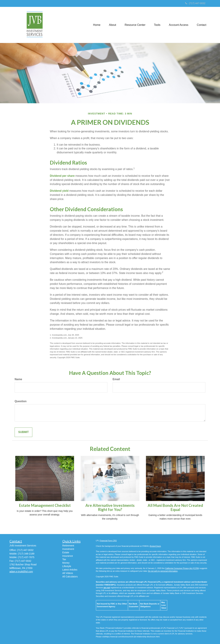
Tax (64, 559)
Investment (68, 549)
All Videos (68, 573)
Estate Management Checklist (45, 505)
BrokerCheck (155, 546)
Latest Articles (70, 570)
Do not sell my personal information (163, 571)
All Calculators (70, 577)
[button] (112, 25)
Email (116, 379)
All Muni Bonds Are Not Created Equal (175, 507)
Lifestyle (67, 566)
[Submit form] (23, 432)
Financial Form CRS (108, 541)
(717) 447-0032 (195, 3)
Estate (66, 552)
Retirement (68, 546)
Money (66, 563)
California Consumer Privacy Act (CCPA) (182, 568)
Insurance (68, 556)
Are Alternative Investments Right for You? (110, 507)
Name (18, 379)
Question (21, 401)
